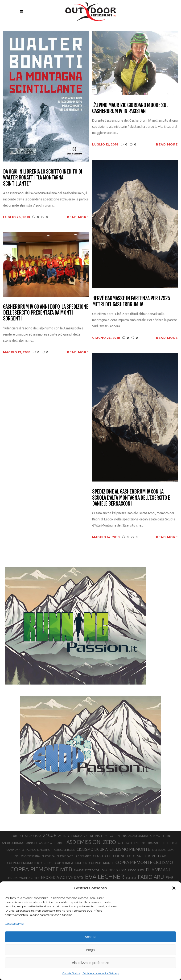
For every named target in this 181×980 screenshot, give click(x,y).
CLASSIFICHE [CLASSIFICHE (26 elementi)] (102, 856)
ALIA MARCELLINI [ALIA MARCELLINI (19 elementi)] (160, 836)
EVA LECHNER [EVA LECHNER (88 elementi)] (105, 876)
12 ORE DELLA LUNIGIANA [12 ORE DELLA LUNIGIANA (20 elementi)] (25, 836)
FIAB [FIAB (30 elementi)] (170, 878)
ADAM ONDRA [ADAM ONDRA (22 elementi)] (138, 836)
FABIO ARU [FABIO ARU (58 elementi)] (151, 877)
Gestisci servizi (14, 924)
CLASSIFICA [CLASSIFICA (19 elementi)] (48, 856)
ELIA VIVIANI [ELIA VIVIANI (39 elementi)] (158, 870)
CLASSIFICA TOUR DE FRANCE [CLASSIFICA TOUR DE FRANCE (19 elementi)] (74, 856)
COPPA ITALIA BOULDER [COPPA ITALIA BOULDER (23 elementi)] (71, 863)
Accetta (90, 937)
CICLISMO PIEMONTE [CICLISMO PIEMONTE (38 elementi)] (130, 849)
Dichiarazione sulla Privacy (101, 973)
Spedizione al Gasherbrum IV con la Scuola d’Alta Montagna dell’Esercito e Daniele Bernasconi (131, 498)
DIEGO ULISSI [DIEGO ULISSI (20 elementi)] (136, 870)
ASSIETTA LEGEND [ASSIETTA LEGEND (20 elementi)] (129, 843)
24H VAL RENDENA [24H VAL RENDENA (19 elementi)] (116, 836)
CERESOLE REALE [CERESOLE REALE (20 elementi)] (64, 850)
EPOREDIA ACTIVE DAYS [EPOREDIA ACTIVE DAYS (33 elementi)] (62, 877)
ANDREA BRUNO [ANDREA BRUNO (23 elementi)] (13, 843)
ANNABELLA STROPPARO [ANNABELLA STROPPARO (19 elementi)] (41, 843)
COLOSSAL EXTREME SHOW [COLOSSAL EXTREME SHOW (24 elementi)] (146, 856)
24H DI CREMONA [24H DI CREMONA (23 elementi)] (70, 836)
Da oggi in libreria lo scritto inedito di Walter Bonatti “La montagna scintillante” (43, 178)
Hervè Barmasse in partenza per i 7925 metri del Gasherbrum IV (131, 301)
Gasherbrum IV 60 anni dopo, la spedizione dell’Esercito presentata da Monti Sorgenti (46, 313)
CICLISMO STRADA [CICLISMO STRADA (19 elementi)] (163, 850)
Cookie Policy (71, 973)
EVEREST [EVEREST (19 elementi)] (131, 878)
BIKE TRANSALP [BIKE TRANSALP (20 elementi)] (151, 843)
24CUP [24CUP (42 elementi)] (50, 835)
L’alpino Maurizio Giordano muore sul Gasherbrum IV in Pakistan (130, 108)
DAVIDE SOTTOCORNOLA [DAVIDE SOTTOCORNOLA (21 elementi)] (90, 870)
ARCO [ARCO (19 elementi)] (61, 843)
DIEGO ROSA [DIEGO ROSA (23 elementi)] (118, 870)
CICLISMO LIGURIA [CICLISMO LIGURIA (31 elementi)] (92, 849)
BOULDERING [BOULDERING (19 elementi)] (170, 843)
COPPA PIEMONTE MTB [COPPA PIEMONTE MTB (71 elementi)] (41, 869)
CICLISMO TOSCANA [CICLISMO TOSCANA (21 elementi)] (27, 856)
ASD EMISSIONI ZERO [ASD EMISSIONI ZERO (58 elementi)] (91, 842)
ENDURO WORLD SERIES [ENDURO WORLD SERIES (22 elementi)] (23, 878)
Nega (90, 950)
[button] (174, 888)
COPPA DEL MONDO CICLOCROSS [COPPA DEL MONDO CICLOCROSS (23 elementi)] (30, 863)
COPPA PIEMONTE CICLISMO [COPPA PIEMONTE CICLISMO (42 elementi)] (144, 862)
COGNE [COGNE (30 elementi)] (119, 856)
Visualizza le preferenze (91, 963)
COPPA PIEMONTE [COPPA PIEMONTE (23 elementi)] (101, 863)
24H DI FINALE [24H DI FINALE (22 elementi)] (93, 836)
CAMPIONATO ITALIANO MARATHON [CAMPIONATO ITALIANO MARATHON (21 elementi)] (29, 850)
